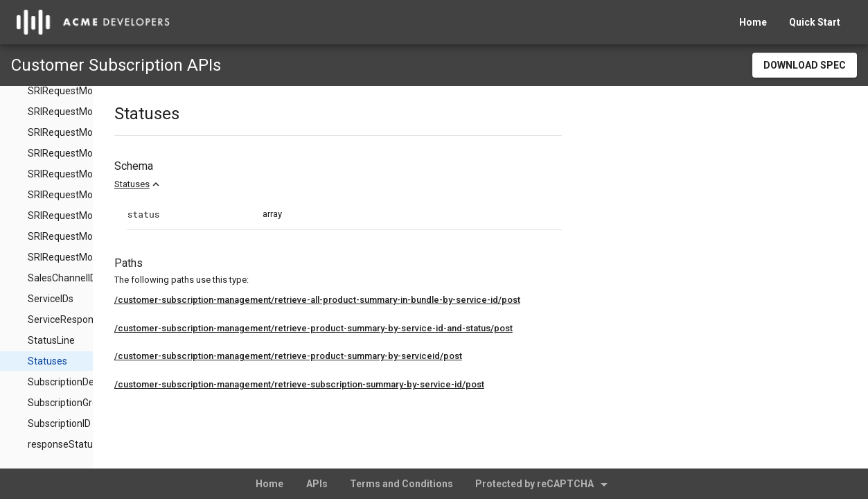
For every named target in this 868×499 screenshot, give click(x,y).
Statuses (233, 184)
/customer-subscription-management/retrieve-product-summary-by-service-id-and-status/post (415, 328)
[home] (93, 22)
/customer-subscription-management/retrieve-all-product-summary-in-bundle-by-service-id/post (418, 300)
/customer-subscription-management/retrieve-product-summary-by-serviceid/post (389, 356)
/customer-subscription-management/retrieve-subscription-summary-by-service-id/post (400, 384)
